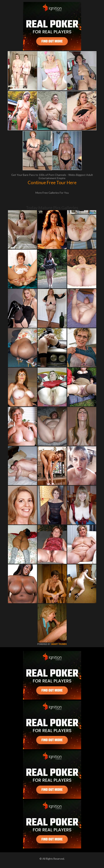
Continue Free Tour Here (52, 182)
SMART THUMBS (59, 644)
